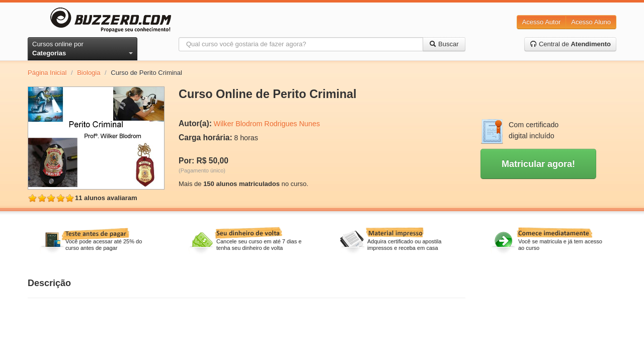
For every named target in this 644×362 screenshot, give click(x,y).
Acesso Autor (542, 22)
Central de (570, 44)
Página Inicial (47, 73)
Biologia (89, 73)
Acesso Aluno (591, 22)
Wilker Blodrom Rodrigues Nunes (266, 124)
